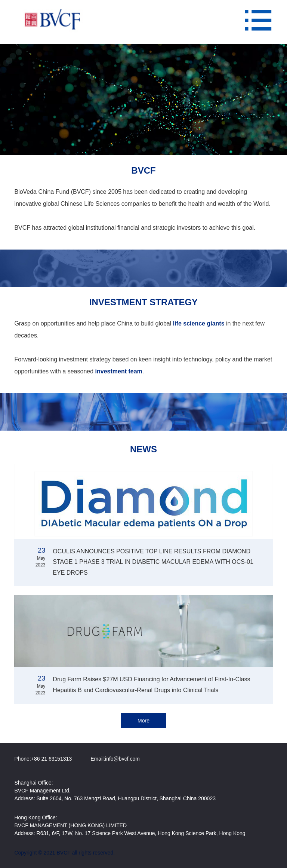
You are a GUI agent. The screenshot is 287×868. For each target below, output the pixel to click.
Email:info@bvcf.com (115, 759)
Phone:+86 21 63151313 (43, 759)
